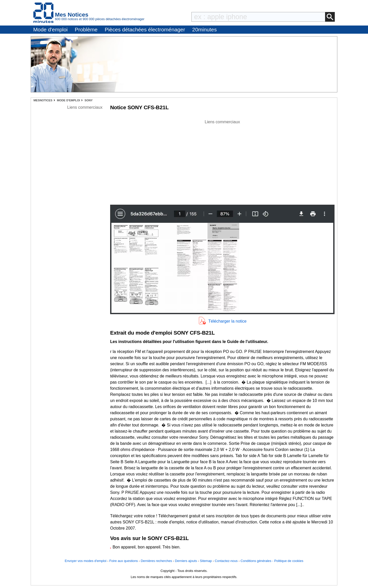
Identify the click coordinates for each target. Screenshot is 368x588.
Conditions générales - (257, 561)
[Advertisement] (222, 161)
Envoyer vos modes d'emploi (85, 561)
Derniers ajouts (186, 561)
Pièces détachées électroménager (145, 29)
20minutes (204, 29)
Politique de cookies (289, 561)
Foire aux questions (124, 561)
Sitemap (206, 561)
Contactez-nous (226, 561)
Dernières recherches (156, 561)
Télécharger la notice (227, 321)
